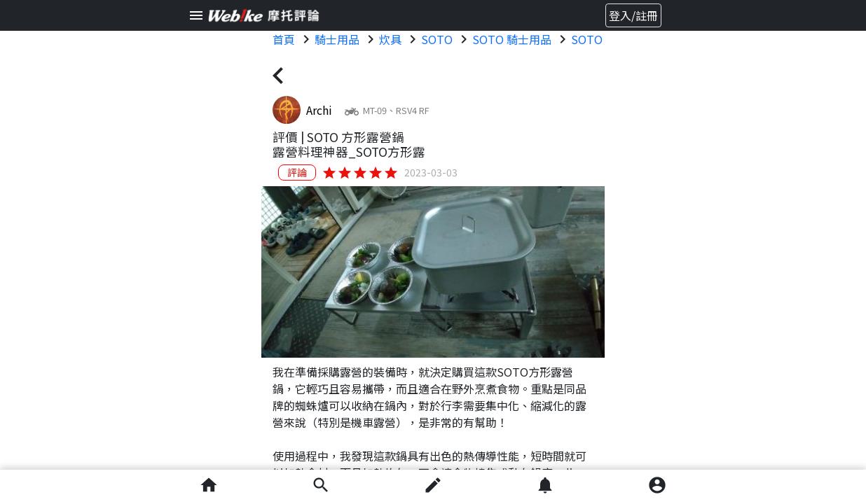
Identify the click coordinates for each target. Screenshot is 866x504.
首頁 (284, 39)
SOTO (437, 39)
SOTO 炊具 (599, 39)
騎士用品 (337, 39)
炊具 (390, 39)
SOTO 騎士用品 (512, 39)
